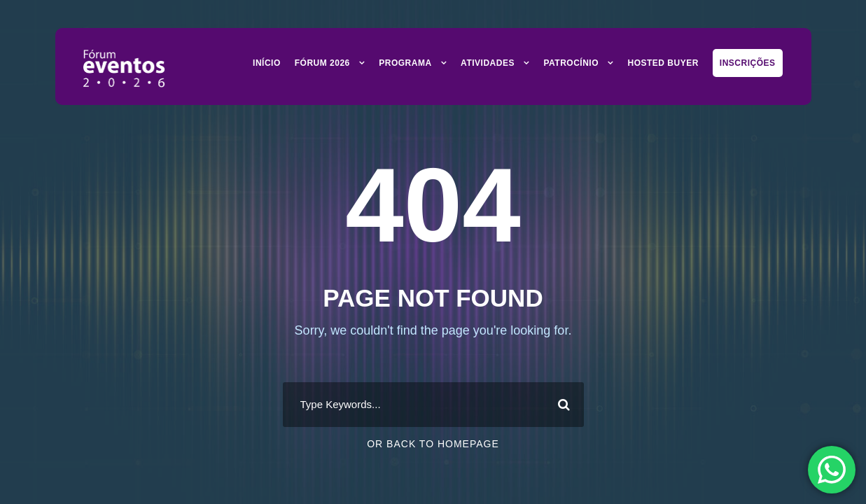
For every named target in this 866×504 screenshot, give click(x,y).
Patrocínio (571, 63)
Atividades (488, 63)
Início (267, 63)
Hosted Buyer (663, 63)
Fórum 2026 (322, 63)
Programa (405, 63)
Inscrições (748, 63)
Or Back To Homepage (433, 444)
